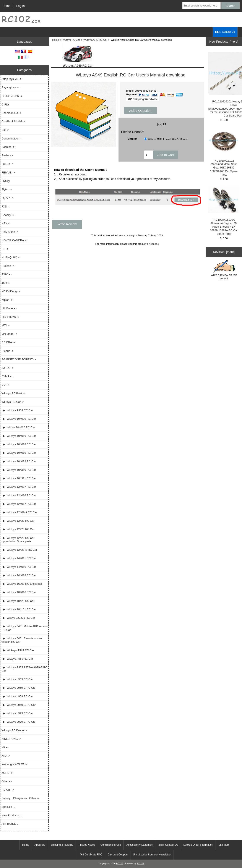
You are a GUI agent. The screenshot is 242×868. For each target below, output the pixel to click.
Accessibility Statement (140, 845)
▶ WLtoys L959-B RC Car (19, 688)
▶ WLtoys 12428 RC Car (18, 529)
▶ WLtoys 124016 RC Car (19, 495)
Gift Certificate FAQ (91, 855)
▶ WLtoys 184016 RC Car (19, 592)
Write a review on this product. (224, 270)
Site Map (223, 845)
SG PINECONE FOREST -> (19, 359)
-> (13, 402)
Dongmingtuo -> (11, 138)
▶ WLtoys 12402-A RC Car (19, 512)
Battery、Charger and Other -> (20, 798)
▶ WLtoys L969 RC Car (17, 696)
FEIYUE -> (8, 172)
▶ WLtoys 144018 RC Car (19, 575)
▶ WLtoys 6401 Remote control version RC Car (22, 640)
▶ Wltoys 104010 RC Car (18, 427)
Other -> (7, 781)
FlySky (6, 181)
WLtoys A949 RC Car (95, 40)
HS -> (5, 249)
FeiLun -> (7, 164)
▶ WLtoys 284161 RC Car (19, 609)
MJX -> (6, 325)
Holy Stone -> (10, 232)
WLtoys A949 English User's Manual (168, 139)
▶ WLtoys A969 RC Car (17, 410)
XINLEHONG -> (11, 739)
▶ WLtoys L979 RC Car (17, 713)
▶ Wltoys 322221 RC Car (18, 618)
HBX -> (6, 223)
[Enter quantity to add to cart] (149, 155)
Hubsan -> (8, 266)
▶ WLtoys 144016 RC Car (19, 567)
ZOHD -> (7, 773)
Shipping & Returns (62, 845)
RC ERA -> (8, 342)
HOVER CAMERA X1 (15, 240)
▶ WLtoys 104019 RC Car (19, 453)
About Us (40, 845)
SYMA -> (7, 376)
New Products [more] (224, 42)
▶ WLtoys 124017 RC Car (19, 504)
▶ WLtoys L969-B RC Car (19, 705)
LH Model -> (9, 308)
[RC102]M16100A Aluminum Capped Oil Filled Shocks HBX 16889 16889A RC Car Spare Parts (224, 211)
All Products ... (10, 824)
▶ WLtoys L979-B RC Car (19, 722)
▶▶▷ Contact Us (225, 32)
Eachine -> (8, 147)
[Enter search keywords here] (201, 6)
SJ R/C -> (8, 368)
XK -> (5, 747)
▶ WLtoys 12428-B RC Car (19, 550)
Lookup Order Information (198, 845)
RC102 (120, 864)
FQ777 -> (7, 198)
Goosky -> (8, 215)
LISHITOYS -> (10, 317)
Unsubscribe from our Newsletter (152, 855)
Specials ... (8, 807)
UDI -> (6, 385)
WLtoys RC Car (71, 40)
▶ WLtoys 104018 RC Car (19, 444)
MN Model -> (9, 334)
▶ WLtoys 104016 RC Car (19, 436)
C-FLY (5, 104)
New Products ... (12, 815)
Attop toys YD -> (12, 79)
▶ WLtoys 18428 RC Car (18, 601)
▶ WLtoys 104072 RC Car (19, 461)
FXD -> (6, 206)
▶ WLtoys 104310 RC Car (19, 470)
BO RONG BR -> (12, 96)
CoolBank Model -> (13, 121)
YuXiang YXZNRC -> (14, 764)
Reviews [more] (224, 252)
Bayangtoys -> (10, 87)
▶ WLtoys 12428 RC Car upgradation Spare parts (18, 540)
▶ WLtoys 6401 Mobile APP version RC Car (24, 628)
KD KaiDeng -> (11, 291)
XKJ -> (6, 756)
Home (6, 6)
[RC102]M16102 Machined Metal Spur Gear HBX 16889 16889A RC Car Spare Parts (224, 152)
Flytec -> (7, 189)
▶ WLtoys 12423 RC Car (18, 521)
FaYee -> (7, 155)
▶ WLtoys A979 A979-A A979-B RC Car (24, 669)
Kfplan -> (7, 300)
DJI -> (5, 130)
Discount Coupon (118, 855)
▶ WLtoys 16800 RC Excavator (22, 584)
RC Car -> (8, 790)
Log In (20, 6)
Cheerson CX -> (11, 113)
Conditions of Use (111, 845)
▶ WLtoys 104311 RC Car (19, 478)
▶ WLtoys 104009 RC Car (19, 419)
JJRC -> (6, 274)
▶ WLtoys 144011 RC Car (19, 558)
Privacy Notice (87, 845)
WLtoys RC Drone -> (14, 730)
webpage (154, 244)
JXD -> (6, 283)
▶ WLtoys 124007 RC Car (19, 487)
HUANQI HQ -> (11, 257)
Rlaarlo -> (8, 351)
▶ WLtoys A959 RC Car (17, 659)
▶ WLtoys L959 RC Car (17, 679)
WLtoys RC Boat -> (13, 393)
